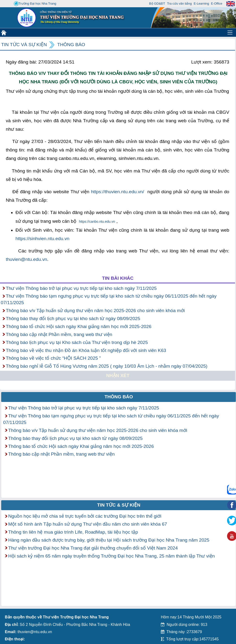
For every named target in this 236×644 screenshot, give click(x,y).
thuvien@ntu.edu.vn (26, 259)
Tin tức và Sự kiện (24, 45)
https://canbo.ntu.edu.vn (97, 222)
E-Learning (201, 4)
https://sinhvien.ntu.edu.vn (42, 239)
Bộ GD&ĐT (157, 4)
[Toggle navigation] (230, 32)
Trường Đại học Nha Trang (35, 4)
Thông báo (71, 45)
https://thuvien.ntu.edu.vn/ (118, 192)
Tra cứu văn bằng (179, 4)
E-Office (217, 4)
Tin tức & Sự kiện (119, 505)
